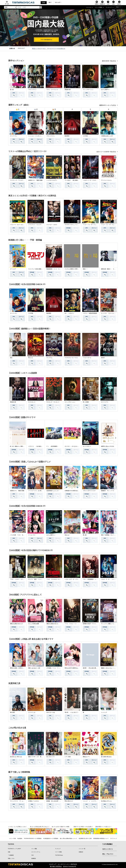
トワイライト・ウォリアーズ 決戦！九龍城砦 (41, 225)
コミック (58, 2)
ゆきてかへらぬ (51, 712)
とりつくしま (32, 712)
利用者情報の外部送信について (101, 838)
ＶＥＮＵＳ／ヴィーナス (71, 358)
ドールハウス (32, 535)
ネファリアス (105, 402)
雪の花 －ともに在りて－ (72, 712)
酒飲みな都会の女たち (52, 624)
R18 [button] (117, 7)
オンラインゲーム (36, 852)
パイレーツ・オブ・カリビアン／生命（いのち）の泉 (24, 225)
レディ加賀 (68, 757)
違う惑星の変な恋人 (106, 757)
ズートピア (13, 269)
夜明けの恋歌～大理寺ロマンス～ (19, 668)
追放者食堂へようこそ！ (53, 491)
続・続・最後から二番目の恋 (18, 446)
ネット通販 (34, 849)
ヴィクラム (49, 358)
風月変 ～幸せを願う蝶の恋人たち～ (93, 668)
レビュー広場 (12, 838)
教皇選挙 (67, 136)
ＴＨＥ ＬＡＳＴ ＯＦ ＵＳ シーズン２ (22, 579)
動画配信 (34, 858)
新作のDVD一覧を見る (109, 61)
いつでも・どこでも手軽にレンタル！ (18, 827)
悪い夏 (12, 90)
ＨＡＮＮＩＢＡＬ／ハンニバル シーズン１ (76, 225)
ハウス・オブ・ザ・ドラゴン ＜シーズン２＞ (77, 579)
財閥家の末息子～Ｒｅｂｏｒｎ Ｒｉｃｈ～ (95, 624)
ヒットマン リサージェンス (109, 313)
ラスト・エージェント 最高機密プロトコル (58, 90)
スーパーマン (14, 136)
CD (50, 2)
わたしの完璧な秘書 (34, 624)
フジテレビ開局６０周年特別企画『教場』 (76, 269)
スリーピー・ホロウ (52, 225)
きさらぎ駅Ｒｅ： (106, 90)
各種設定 (81, 852)
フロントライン (32, 90)
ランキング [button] (109, 7)
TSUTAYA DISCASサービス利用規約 (33, 838)
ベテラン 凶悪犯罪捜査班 (90, 313)
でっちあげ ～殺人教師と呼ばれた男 (75, 180)
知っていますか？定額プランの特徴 (61, 827)
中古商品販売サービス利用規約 (51, 838)
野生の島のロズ (69, 801)
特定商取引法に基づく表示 (85, 838)
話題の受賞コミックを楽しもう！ (104, 827)
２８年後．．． (87, 136)
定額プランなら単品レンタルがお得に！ (83, 827)
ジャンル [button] (88, 7)
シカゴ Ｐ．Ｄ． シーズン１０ (110, 579)
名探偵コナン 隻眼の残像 (35, 180)
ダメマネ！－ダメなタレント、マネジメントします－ (79, 446)
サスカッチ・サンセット (53, 402)
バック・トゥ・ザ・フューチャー (92, 225)
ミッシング (104, 712)
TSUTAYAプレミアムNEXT (14, 849)
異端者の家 (68, 90)
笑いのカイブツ (51, 757)
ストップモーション (88, 90)
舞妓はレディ (86, 757)
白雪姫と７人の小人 (34, 801)
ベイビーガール (87, 358)
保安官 (103, 358)
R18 (32, 855)
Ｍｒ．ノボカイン (69, 313)
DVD (44, 3)
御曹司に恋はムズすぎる (108, 446)
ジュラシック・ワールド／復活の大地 (20, 180)
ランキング (58, 849)
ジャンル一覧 (82, 849)
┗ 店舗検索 (11, 855)
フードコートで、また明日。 (36, 491)
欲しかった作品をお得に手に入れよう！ (40, 827)
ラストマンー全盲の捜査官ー (36, 269)
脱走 (11, 358)
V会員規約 (20, 838)
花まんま (67, 535)
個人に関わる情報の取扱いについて (69, 838)
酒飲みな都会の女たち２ (17, 624)
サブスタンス (32, 402)
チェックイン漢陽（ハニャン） (109, 624)
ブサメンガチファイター (89, 491)
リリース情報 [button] (98, 7)
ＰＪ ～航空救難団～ (52, 446)
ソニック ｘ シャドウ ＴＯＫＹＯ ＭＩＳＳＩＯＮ (98, 801)
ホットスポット (87, 446)
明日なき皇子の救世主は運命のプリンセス (76, 668)
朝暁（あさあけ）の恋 (34, 668)
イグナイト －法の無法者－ (36, 446)
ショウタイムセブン (52, 180)
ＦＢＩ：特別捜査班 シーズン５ (92, 579)
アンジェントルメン (106, 180)
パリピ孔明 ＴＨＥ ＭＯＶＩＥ (19, 535)
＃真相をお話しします (107, 136)
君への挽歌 (86, 402)
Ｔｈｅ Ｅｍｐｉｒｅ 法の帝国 (74, 624)
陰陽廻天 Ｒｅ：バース (108, 491)
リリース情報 (58, 852)
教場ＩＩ (85, 269)
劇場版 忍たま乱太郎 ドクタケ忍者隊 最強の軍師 (61, 801)
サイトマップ (114, 838)
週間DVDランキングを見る (108, 105)
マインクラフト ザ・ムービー (18, 801)
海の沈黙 (12, 712)
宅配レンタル (11, 858)
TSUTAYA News (59, 855)
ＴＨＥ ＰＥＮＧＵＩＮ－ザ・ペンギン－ (58, 579)
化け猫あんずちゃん (106, 801)
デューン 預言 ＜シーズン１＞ (37, 579)
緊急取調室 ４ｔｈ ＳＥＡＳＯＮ (56, 269)
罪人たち (31, 358)
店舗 (9, 852)
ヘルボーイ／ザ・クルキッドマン (92, 180)
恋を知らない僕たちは (16, 757)
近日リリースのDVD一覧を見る (106, 152)
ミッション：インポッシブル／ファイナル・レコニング (43, 136)
